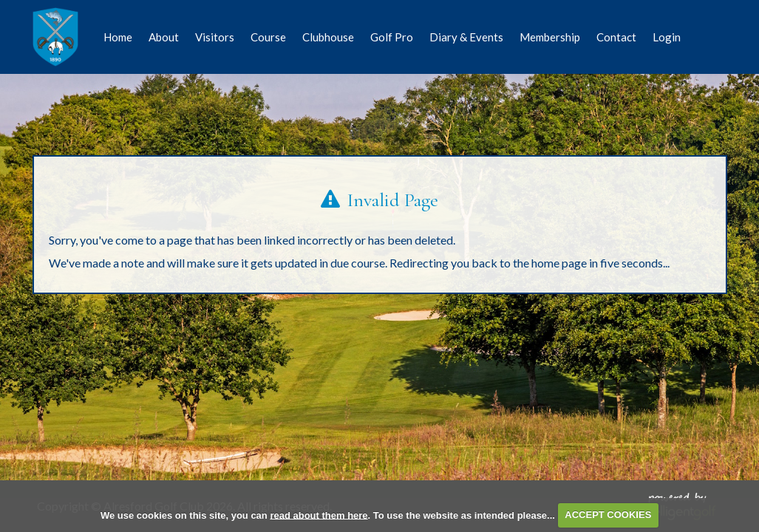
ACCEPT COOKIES (608, 515)
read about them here (319, 515)
